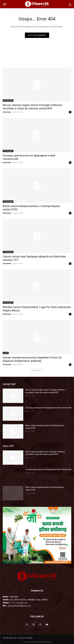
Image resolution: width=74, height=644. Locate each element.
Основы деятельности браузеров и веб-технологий (48, 408)
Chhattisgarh (8, 100)
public (6, 353)
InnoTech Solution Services (41, 642)
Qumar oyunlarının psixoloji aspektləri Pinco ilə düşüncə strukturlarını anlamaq (32, 359)
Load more (37, 370)
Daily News (7, 112)
